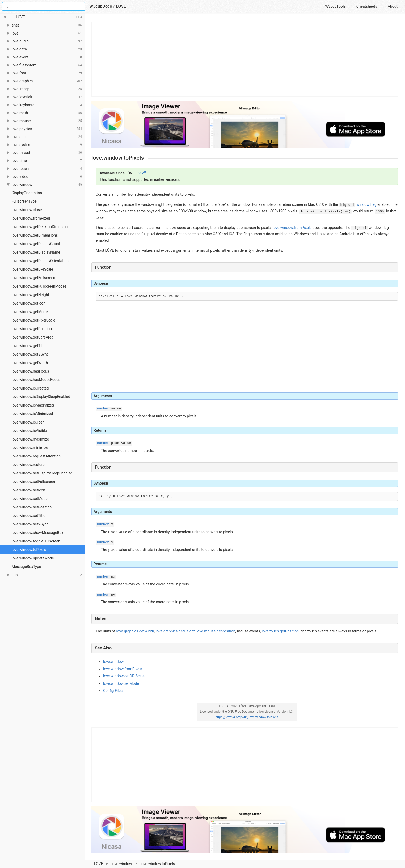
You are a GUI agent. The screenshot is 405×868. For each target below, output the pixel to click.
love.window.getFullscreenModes (39, 286)
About (393, 6)
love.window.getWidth (30, 363)
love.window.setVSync (30, 524)
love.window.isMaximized (33, 405)
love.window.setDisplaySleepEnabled (42, 473)
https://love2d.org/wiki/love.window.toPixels (247, 717)
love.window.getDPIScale (32, 269)
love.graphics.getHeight (175, 631)
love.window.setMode (30, 499)
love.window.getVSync (30, 354)
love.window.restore (28, 465)
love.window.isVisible (29, 431)
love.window (113, 662)
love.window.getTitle (29, 346)
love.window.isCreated (30, 388)
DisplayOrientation (27, 193)
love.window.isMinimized (32, 414)
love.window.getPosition (32, 329)
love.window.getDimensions (35, 235)
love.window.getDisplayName (36, 252)
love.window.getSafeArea (33, 337)
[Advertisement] (245, 59)
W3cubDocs (101, 6)
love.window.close (27, 210)
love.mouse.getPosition (216, 631)
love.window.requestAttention (36, 456)
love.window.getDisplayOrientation (40, 261)
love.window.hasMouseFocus (36, 380)
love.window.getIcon (29, 303)
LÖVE (121, 6)
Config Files (113, 691)
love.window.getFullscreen (33, 278)
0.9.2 (140, 173)
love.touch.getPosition (280, 631)
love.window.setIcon (28, 490)
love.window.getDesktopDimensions (42, 227)
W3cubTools (335, 6)
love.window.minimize (30, 448)
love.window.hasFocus (30, 371)
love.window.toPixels (29, 550)
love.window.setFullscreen (33, 482)
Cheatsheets (367, 6)
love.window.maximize (30, 439)
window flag (367, 204)
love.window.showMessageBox (37, 533)
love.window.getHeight (30, 295)
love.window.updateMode (33, 558)
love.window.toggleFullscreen (36, 541)
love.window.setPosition (32, 507)
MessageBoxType (26, 567)
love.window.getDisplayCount (36, 244)
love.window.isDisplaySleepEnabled (41, 397)
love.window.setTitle (28, 516)
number (103, 409)
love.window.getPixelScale (33, 320)
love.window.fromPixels (31, 218)
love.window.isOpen (28, 422)
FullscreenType (24, 201)
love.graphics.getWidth (135, 631)
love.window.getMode (30, 312)
